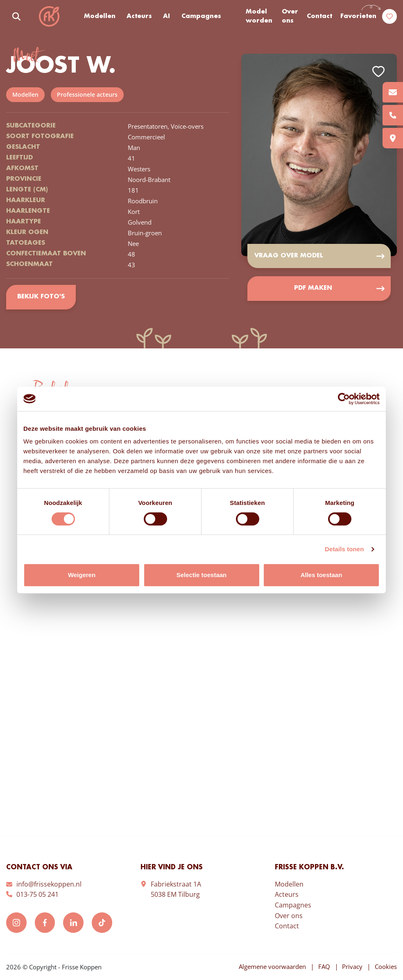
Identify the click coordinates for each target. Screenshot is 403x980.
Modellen (100, 16)
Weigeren (82, 575)
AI (166, 16)
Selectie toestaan (202, 575)
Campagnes (201, 16)
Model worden (259, 17)
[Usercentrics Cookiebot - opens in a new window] (344, 399)
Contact (319, 16)
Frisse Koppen (49, 16)
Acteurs (139, 16)
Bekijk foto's (41, 297)
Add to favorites (378, 72)
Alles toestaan (321, 575)
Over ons (290, 17)
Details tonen (344, 549)
